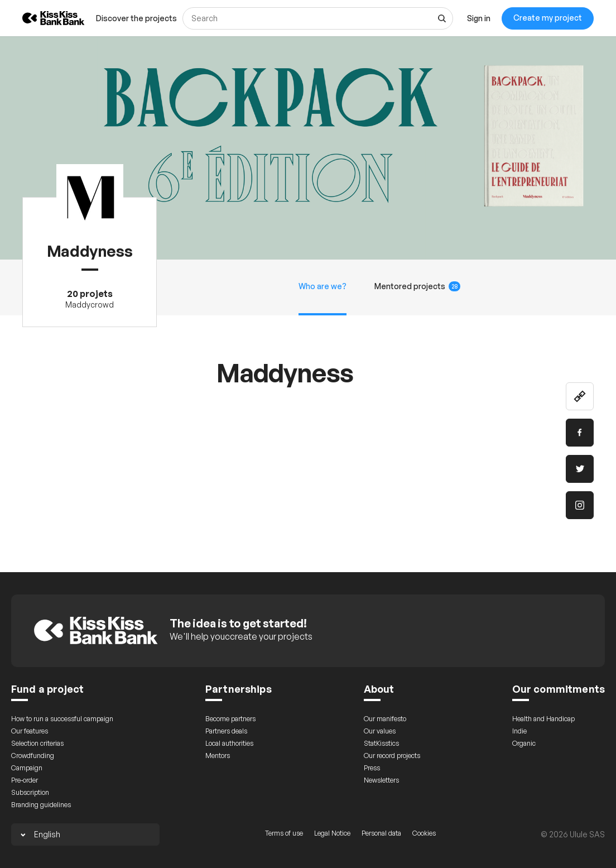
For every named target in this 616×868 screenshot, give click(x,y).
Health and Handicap (543, 719)
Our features (30, 731)
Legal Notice (332, 833)
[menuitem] (136, 18)
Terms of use (284, 833)
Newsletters (381, 780)
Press (372, 768)
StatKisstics (381, 743)
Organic (524, 743)
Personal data (381, 833)
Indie (519, 731)
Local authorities (229, 743)
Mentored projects (418, 286)
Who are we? (323, 286)
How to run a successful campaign (62, 719)
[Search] (318, 18)
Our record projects (392, 756)
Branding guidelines (41, 805)
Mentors (218, 756)
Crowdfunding (33, 756)
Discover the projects (136, 18)
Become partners (230, 719)
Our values (380, 731)
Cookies (424, 833)
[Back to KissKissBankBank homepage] (45, 18)
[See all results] (442, 18)
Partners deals (226, 731)
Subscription (30, 792)
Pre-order (25, 780)
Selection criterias (37, 743)
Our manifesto (385, 719)
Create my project (548, 18)
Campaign (27, 768)
